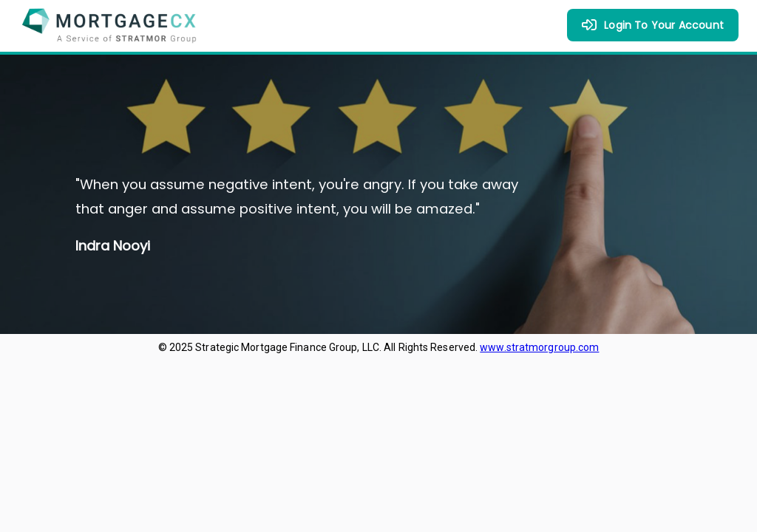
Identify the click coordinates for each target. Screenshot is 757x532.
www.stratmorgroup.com (539, 347)
